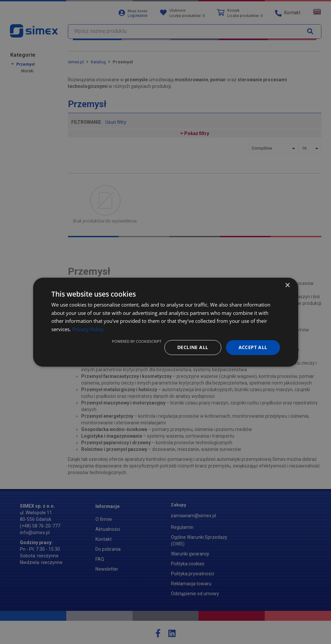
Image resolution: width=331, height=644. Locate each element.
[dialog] (166, 322)
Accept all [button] (253, 347)
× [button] (287, 285)
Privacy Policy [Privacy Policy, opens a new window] (88, 329)
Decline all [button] (193, 347)
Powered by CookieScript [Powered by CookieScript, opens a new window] (137, 341)
